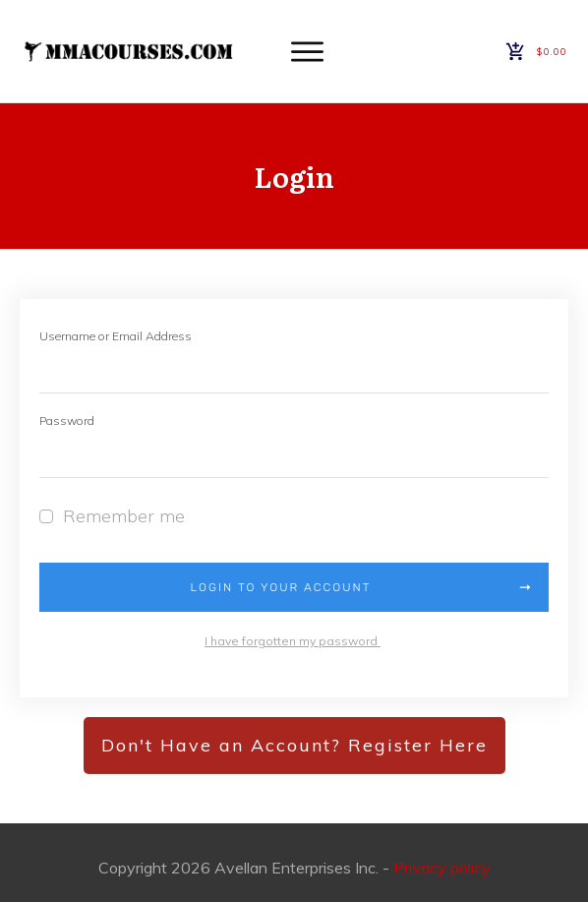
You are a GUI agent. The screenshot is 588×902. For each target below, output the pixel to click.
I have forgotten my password (293, 641)
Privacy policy (442, 868)
